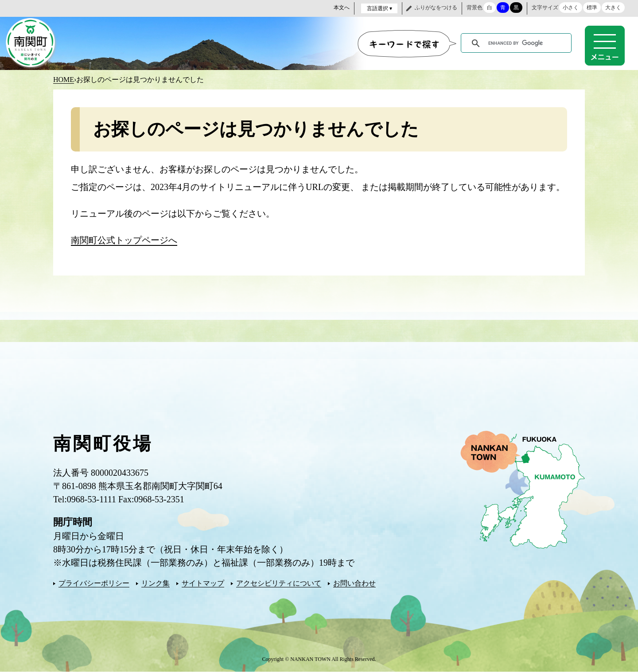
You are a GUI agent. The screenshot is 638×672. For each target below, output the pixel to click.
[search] (518, 43)
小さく (571, 8)
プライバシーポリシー (94, 583)
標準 (592, 8)
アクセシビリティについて (279, 583)
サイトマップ (203, 583)
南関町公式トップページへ (124, 240)
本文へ (342, 8)
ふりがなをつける (436, 8)
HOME (64, 80)
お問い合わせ (354, 583)
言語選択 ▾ (379, 8)
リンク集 (156, 583)
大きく (613, 8)
